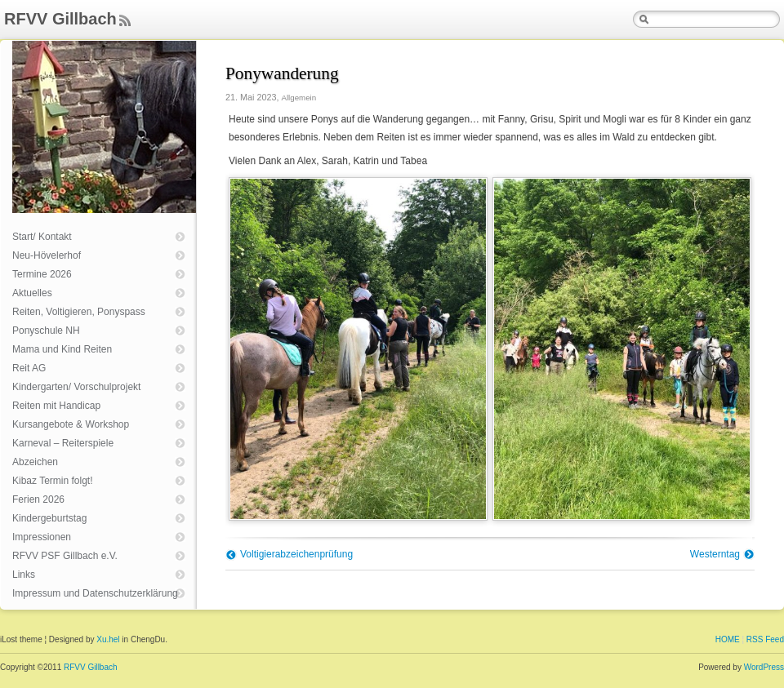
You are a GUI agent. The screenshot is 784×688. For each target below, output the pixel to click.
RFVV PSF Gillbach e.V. (65, 556)
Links (24, 575)
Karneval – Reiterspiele (63, 443)
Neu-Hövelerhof (47, 255)
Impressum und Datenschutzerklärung (95, 593)
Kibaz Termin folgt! (53, 481)
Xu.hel (108, 639)
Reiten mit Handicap (56, 406)
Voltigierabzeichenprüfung (296, 554)
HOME (728, 639)
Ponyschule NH (46, 331)
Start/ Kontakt (42, 237)
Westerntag (715, 554)
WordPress (764, 667)
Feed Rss (125, 21)
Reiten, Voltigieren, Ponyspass (79, 312)
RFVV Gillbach (60, 19)
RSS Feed (765, 639)
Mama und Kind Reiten (62, 349)
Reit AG (29, 368)
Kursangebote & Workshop (71, 424)
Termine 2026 (42, 274)
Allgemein (298, 98)
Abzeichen (35, 462)
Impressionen (42, 537)
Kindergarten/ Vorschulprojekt (76, 387)
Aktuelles (32, 293)
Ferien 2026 (38, 499)
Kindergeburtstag (49, 518)
